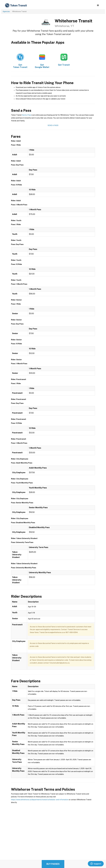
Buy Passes (53, 864)
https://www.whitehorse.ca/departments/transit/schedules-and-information (40, 800)
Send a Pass (27, 115)
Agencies (6, 11)
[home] (16, 5)
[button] (98, 5)
